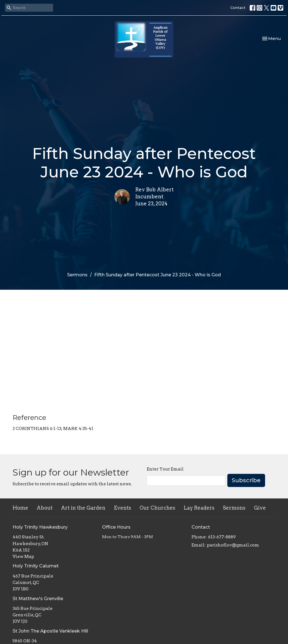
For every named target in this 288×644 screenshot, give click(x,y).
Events (122, 508)
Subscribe (246, 480)
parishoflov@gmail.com (233, 545)
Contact (238, 8)
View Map (23, 557)
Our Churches (157, 508)
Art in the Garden (83, 508)
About (45, 508)
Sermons (77, 275)
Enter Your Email (165, 469)
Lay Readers (199, 508)
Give (260, 508)
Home (20, 508)
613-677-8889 (222, 537)
